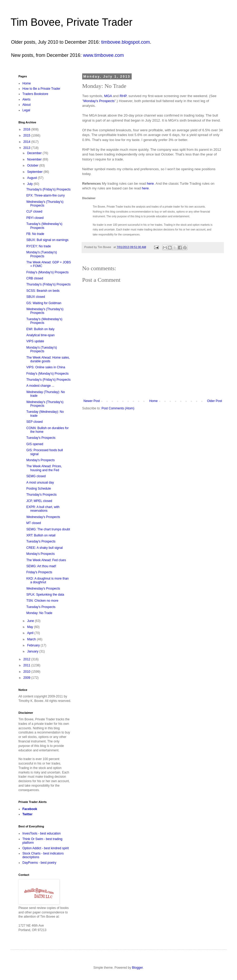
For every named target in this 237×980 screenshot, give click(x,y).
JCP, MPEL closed (39, 501)
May (31, 627)
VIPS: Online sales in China (46, 367)
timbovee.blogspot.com (125, 42)
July (30, 184)
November (35, 159)
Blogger (137, 968)
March (32, 639)
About (26, 105)
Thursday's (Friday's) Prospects (48, 189)
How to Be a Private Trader (41, 89)
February (34, 645)
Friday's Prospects (39, 572)
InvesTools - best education (41, 833)
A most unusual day (40, 483)
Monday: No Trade (39, 613)
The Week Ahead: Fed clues (46, 560)
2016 (27, 129)
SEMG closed (36, 476)
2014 (27, 142)
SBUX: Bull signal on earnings (47, 240)
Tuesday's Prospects (41, 438)
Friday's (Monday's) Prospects (48, 272)
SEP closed (34, 422)
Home (154, 401)
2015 (27, 135)
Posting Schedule (39, 489)
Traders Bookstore (35, 94)
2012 (27, 659)
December (35, 153)
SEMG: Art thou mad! (41, 566)
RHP (123, 96)
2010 (27, 672)
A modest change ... (40, 386)
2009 (27, 678)
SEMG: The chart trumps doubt (48, 529)
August (33, 178)
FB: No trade (35, 234)
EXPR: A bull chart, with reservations (43, 509)
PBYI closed (35, 218)
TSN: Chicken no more (42, 601)
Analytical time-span (40, 335)
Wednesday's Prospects (43, 517)
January (33, 651)
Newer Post (92, 401)
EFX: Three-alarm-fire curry (46, 195)
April (31, 633)
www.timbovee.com (103, 55)
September (35, 172)
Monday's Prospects (99, 101)
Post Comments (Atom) (118, 408)
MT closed (34, 523)
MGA (108, 96)
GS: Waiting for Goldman (44, 303)
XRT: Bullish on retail (41, 535)
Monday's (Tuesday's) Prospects (42, 254)
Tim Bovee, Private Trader (71, 22)
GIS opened (35, 444)
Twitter (27, 814)
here (150, 184)
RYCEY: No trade (39, 246)
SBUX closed (36, 297)
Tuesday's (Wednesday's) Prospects (44, 226)
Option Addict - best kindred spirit (46, 848)
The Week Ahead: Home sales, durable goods (48, 359)
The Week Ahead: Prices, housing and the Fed (44, 468)
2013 (27, 148)
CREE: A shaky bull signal (45, 548)
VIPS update (35, 341)
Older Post (214, 401)
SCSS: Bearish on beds (43, 291)
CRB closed (35, 278)
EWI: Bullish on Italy (40, 329)
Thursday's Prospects (41, 495)
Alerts (26, 99)
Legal (26, 110)
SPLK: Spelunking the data (45, 595)
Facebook (30, 809)
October (33, 165)
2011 (27, 665)
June (31, 621)
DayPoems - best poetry (39, 863)
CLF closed (34, 212)
